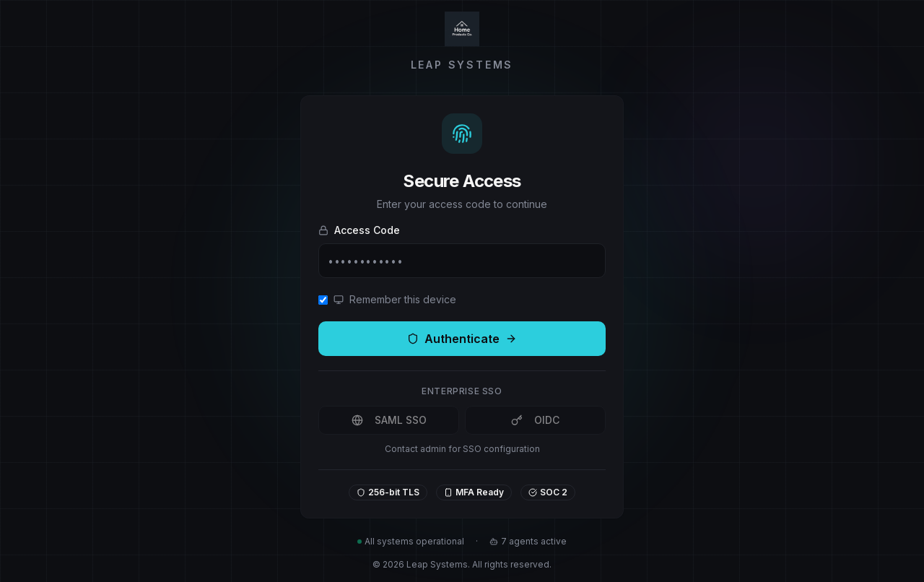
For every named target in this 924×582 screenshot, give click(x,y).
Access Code (359, 230)
